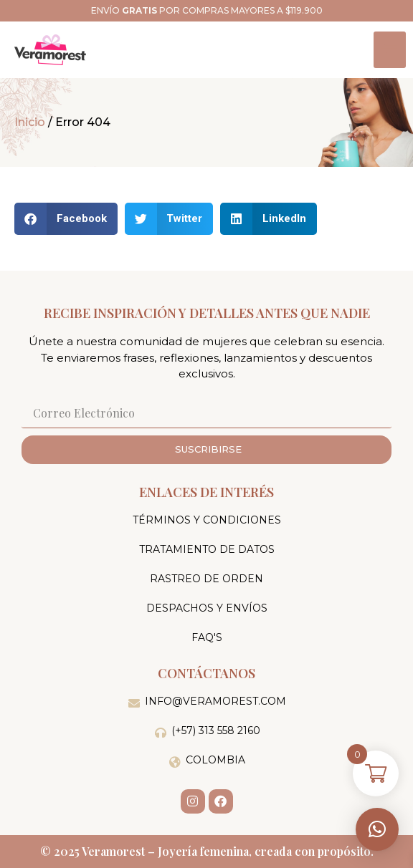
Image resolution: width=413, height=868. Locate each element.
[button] (377, 829)
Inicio (30, 122)
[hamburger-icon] (390, 50)
